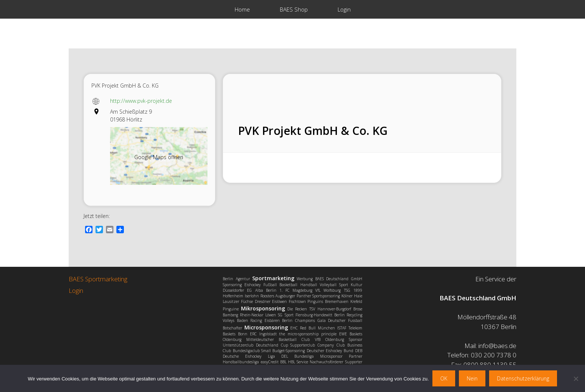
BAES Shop (294, 9)
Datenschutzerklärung (523, 378)
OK (444, 378)
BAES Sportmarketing (98, 279)
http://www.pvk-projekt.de (141, 101)
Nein (472, 378)
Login (344, 9)
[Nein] (576, 379)
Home (242, 9)
